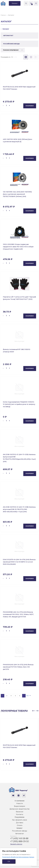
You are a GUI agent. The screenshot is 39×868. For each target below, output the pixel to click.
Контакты (20, 814)
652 (27, 696)
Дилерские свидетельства (19, 809)
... (24, 696)
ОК (9, 861)
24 (14, 57)
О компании (19, 801)
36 (16, 57)
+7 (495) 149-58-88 (19, 838)
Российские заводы (20, 831)
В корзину (30, 106)
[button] (33, 711)
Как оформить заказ (19, 820)
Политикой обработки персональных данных (18, 857)
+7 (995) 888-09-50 (19, 841)
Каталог (19, 828)
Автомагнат (20, 834)
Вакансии (20, 812)
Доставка (20, 823)
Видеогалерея (19, 806)
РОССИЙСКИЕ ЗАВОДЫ (11, 44)
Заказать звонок (16, 844)
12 (12, 57)
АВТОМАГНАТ (8, 36)
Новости (20, 803)
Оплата (20, 825)
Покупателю (19, 817)
